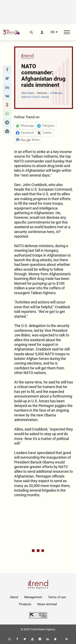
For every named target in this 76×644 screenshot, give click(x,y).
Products (25, 604)
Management (33, 597)
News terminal (47, 604)
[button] (7, 70)
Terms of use (57, 597)
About (14, 597)
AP (58, 232)
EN (52, 32)
